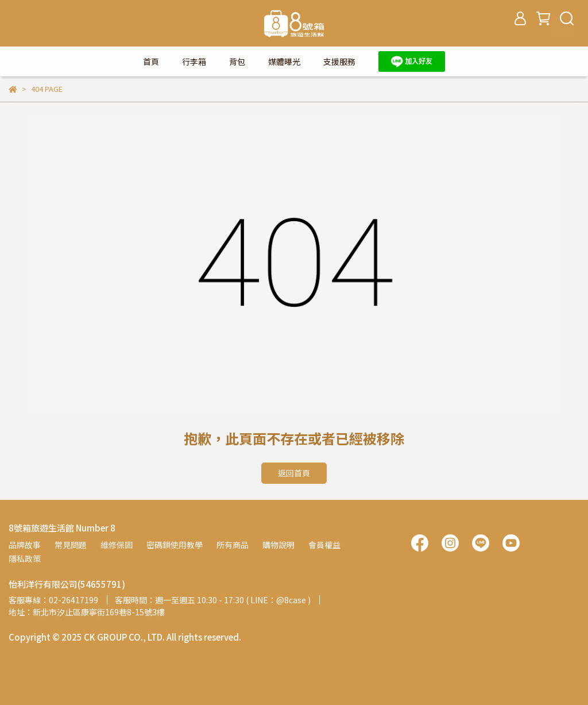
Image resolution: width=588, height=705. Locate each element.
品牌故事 (25, 545)
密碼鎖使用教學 (175, 545)
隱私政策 (25, 558)
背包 (237, 61)
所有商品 (233, 545)
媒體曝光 (284, 61)
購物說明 (278, 545)
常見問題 (71, 545)
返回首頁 (294, 473)
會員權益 (324, 545)
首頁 (151, 61)
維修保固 (117, 545)
